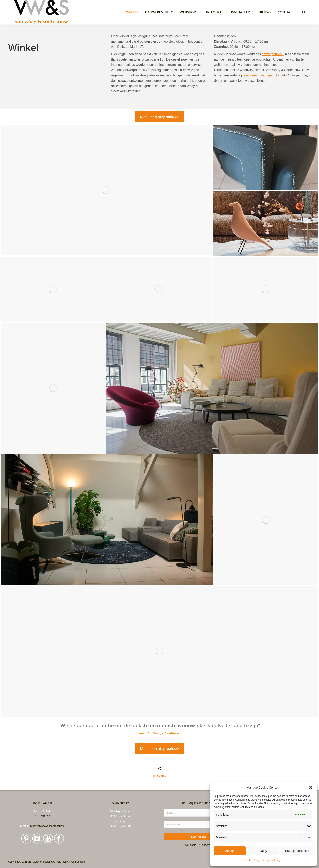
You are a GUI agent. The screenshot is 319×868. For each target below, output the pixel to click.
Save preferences (297, 851)
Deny (263, 851)
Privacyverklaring (271, 860)
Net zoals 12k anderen (198, 845)
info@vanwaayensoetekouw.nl (47, 826)
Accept (230, 851)
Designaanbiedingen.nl (261, 75)
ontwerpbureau (273, 54)
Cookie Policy (252, 860)
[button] (311, 788)
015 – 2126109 (43, 816)
